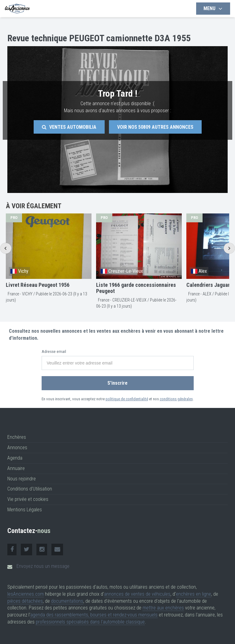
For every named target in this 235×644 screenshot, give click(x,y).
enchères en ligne (194, 594)
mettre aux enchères (163, 608)
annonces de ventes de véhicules (137, 594)
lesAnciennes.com (26, 594)
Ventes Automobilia (69, 127)
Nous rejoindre (22, 479)
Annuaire (16, 468)
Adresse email (54, 352)
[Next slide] (229, 248)
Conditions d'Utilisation (30, 489)
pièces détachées (25, 601)
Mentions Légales (25, 510)
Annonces (17, 448)
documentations (67, 601)
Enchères (17, 437)
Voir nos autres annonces (155, 127)
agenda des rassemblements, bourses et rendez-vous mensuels (94, 615)
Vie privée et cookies (28, 499)
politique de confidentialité (127, 399)
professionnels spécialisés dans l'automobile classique (90, 622)
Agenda (15, 458)
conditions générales (176, 399)
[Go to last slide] (6, 248)
